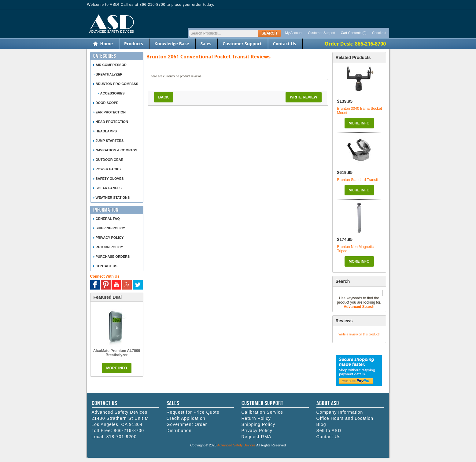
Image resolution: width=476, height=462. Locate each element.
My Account (294, 33)
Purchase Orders (113, 257)
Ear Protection (111, 112)
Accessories (113, 93)
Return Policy (109, 247)
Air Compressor (111, 65)
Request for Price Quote (193, 412)
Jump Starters (110, 141)
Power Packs (108, 169)
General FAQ (108, 219)
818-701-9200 (122, 437)
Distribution (179, 431)
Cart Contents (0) (354, 33)
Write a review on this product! (359, 334)
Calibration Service (262, 412)
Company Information (340, 412)
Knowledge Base (172, 44)
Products (134, 44)
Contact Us (285, 44)
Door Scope (107, 103)
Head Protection (112, 122)
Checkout (379, 33)
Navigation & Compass (116, 150)
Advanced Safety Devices (236, 445)
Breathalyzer (109, 74)
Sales (206, 44)
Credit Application (186, 418)
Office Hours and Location (345, 418)
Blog (321, 424)
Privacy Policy (110, 238)
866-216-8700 (129, 431)
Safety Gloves (110, 179)
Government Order (187, 424)
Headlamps (106, 131)
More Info (359, 123)
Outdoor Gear (110, 160)
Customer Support (321, 33)
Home (107, 44)
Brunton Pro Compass (117, 84)
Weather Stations (113, 198)
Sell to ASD (329, 431)
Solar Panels (109, 188)
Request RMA (256, 437)
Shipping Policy (111, 228)
